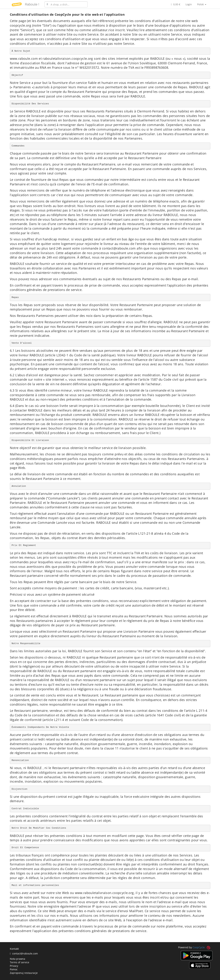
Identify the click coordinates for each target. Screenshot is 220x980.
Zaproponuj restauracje (24, 973)
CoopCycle (199, 947)
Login (189, 4)
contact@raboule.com (24, 953)
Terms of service (20, 962)
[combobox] (66, 4)
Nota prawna (17, 959)
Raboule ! (32, 4)
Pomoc (14, 969)
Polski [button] (202, 4)
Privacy (14, 966)
